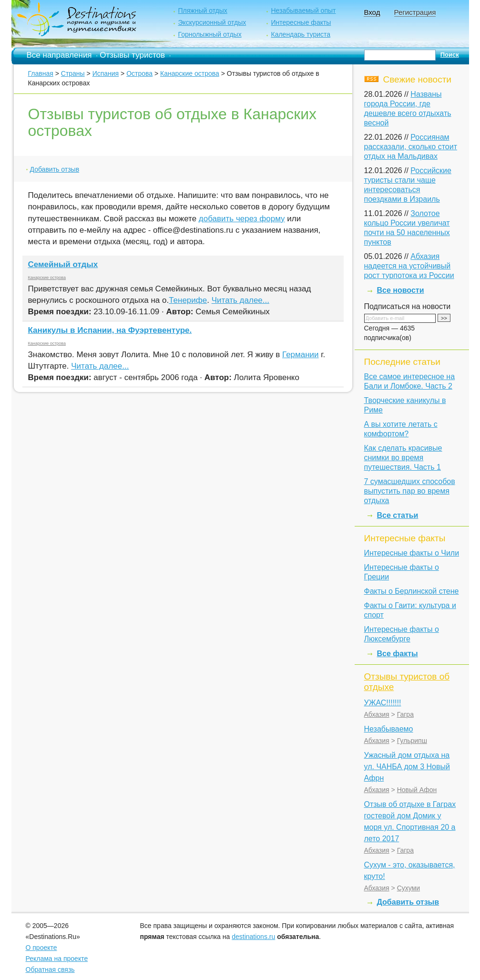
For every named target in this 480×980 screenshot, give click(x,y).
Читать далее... (240, 300)
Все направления (59, 55)
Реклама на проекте (57, 959)
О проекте (41, 948)
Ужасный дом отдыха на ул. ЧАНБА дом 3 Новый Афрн (407, 767)
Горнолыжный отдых (209, 34)
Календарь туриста (301, 34)
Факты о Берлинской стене (412, 591)
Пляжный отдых (202, 10)
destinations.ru (253, 937)
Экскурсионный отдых (212, 22)
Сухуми (409, 888)
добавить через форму (242, 219)
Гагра (405, 714)
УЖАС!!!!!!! (383, 703)
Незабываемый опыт (303, 10)
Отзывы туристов (132, 55)
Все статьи (398, 515)
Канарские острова (190, 73)
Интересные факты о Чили (412, 553)
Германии (301, 355)
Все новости (401, 290)
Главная (41, 73)
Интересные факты (301, 22)
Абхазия (377, 714)
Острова (139, 73)
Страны (73, 73)
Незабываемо (389, 729)
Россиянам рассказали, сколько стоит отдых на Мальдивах (411, 147)
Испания (106, 73)
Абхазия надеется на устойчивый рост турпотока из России (409, 266)
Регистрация (415, 12)
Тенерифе (188, 300)
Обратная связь (50, 970)
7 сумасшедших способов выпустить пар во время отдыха (410, 491)
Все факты (398, 654)
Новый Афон (417, 790)
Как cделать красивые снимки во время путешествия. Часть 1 (403, 458)
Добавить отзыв (55, 169)
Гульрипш (412, 741)
